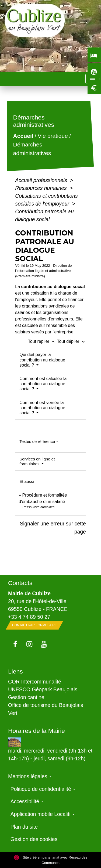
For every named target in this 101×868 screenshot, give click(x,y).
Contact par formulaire (34, 625)
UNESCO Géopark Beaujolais (43, 689)
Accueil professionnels (42, 180)
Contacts (20, 583)
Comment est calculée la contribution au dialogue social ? (43, 384)
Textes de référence (37, 441)
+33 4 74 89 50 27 (29, 617)
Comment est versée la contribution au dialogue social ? (42, 408)
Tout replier (43, 341)
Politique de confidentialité (41, 789)
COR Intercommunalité (35, 682)
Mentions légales (28, 776)
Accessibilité (25, 801)
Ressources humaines (42, 188)
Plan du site (24, 827)
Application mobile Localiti (41, 814)
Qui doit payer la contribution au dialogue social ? (42, 360)
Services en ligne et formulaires (37, 461)
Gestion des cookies (34, 839)
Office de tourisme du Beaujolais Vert (46, 709)
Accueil (23, 136)
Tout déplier (72, 341)
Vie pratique (53, 136)
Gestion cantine (26, 697)
